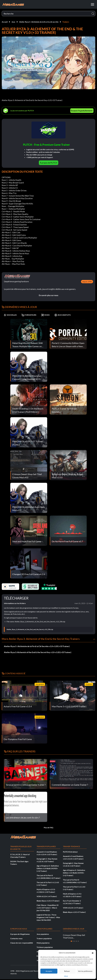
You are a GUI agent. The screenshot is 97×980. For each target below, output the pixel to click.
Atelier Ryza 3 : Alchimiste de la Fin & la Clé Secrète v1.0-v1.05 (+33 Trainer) (37, 646)
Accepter (49, 971)
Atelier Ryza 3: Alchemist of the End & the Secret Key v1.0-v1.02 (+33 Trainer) (38, 652)
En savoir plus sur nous (49, 295)
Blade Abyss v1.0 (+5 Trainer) (48, 901)
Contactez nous (16, 938)
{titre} (66, 976)
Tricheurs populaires (45, 947)
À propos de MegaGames (20, 934)
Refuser (67, 971)
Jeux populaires (43, 934)
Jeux (13, 22)
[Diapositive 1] (71, 941)
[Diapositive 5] (78, 941)
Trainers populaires (44, 938)
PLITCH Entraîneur (70, 852)
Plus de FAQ (48, 828)
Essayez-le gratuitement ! (82, 111)
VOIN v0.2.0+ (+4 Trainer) (47, 896)
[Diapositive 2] (73, 941)
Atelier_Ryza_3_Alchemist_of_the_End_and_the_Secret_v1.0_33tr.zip (30, 629)
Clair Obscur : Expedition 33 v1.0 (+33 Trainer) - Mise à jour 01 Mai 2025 (48, 908)
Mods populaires (43, 943)
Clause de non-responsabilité (22, 943)
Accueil (5, 22)
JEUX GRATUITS (63, 315)
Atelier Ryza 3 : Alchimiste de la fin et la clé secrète (39, 22)
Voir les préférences (85, 971)
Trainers (66, 22)
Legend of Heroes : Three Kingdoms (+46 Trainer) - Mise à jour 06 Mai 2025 (48, 917)
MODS (45, 315)
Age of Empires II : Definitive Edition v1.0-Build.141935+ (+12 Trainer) (48, 868)
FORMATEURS (29, 315)
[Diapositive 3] (75, 941)
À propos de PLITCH (49, 163)
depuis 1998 (87, 282)
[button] (93, 953)
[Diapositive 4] (77, 941)
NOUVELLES (10, 315)
